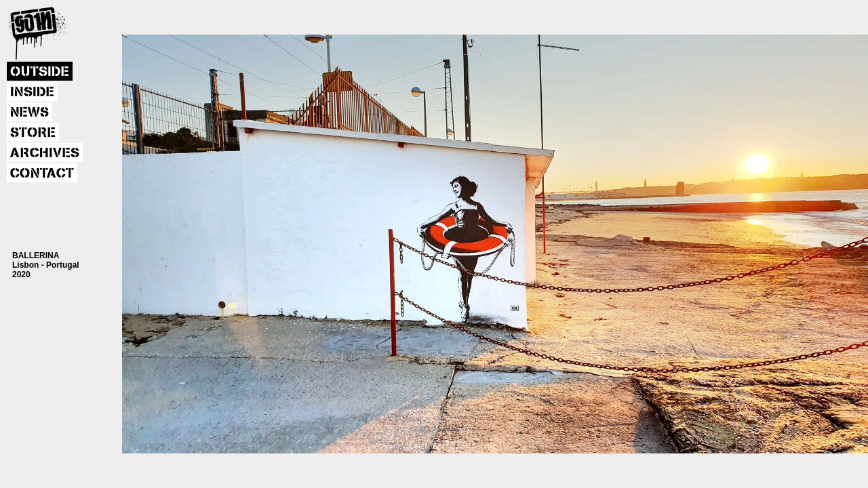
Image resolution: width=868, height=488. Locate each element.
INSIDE (32, 92)
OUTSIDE (40, 72)
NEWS (29, 113)
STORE (33, 133)
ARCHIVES (45, 153)
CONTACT (42, 174)
